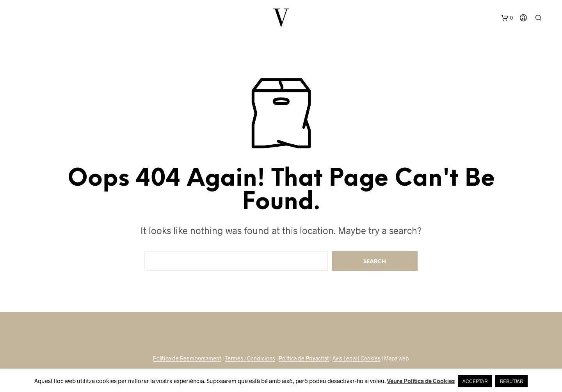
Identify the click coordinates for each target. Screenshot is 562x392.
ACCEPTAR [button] (475, 381)
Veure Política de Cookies (421, 381)
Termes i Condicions (250, 358)
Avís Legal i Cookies (357, 358)
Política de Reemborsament (187, 358)
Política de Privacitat (304, 358)
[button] (507, 18)
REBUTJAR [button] (511, 381)
